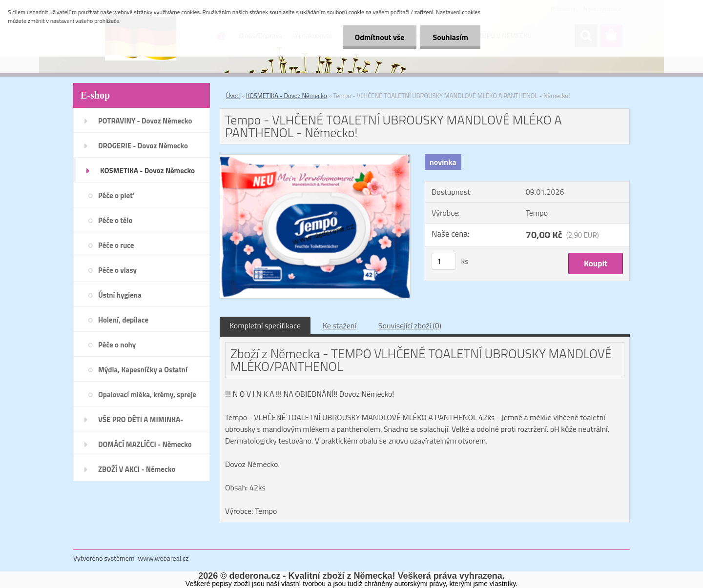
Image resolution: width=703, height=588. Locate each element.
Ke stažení (340, 325)
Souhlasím (450, 37)
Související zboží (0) (410, 325)
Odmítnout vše (380, 37)
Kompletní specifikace (265, 325)
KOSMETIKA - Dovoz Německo (287, 96)
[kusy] (444, 261)
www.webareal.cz (164, 558)
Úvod (233, 96)
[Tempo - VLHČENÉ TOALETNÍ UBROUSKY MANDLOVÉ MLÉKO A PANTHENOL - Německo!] (315, 159)
